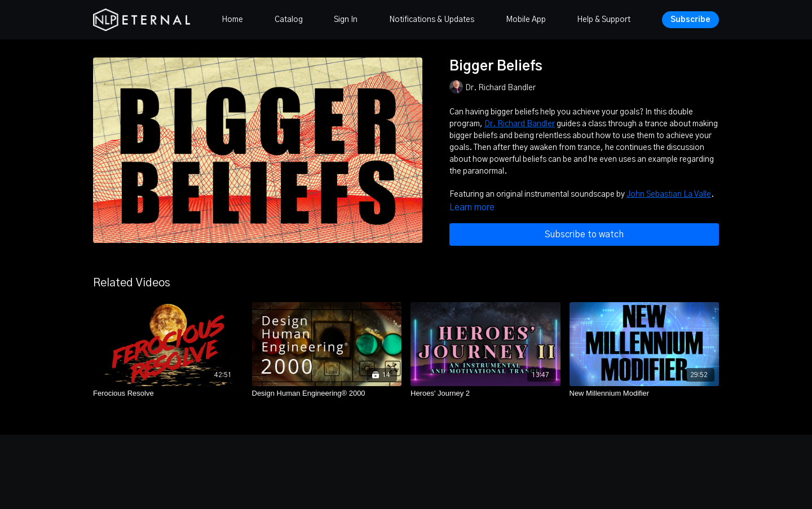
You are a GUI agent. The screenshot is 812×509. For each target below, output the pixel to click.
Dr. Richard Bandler (520, 124)
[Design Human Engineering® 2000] (327, 393)
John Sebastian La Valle (669, 194)
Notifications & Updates (432, 20)
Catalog (289, 20)
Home (232, 20)
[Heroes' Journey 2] (486, 393)
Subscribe (690, 20)
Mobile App (526, 20)
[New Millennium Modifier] (645, 393)
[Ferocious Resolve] (168, 393)
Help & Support (604, 20)
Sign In (346, 20)
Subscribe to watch (584, 234)
